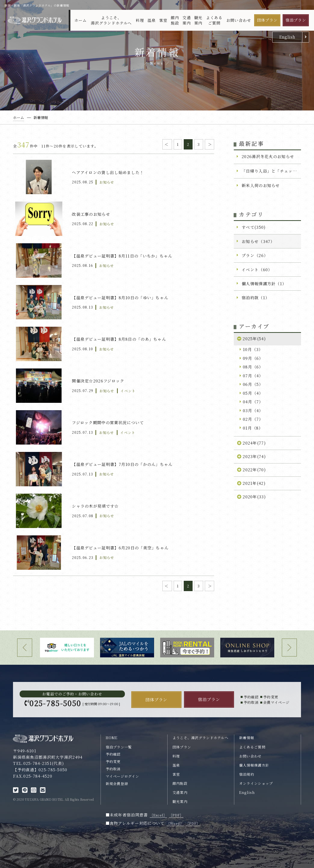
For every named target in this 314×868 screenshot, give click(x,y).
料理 (140, 20)
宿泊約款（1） (255, 298)
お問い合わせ (239, 20)
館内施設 (175, 20)
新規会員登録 (117, 784)
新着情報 (247, 738)
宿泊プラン (296, 20)
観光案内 (198, 20)
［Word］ (175, 823)
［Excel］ (158, 815)
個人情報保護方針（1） (264, 284)
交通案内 (187, 20)
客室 (163, 20)
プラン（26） (255, 255)
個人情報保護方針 (254, 765)
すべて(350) (254, 227)
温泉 (152, 20)
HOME (112, 738)
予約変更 (113, 761)
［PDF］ (176, 815)
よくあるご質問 (214, 20)
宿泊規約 (247, 774)
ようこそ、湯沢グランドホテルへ (111, 20)
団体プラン (267, 20)
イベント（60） (257, 270)
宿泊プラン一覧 (119, 747)
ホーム (80, 20)
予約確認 (113, 754)
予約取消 (113, 769)
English (287, 37)
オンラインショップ (256, 783)
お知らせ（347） (258, 241)
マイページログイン (123, 776)
